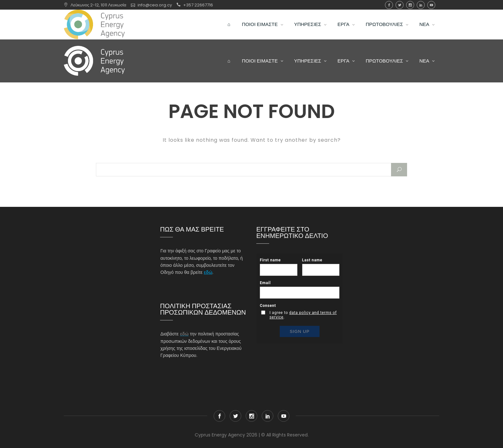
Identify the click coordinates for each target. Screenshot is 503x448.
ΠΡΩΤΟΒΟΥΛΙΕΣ (384, 24)
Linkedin (421, 5)
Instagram (410, 5)
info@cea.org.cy (155, 5)
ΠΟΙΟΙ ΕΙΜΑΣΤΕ (260, 24)
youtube (431, 5)
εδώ (208, 272)
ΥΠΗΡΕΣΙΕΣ (308, 24)
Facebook (389, 5)
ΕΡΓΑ (343, 24)
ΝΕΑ (424, 24)
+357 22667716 (198, 5)
